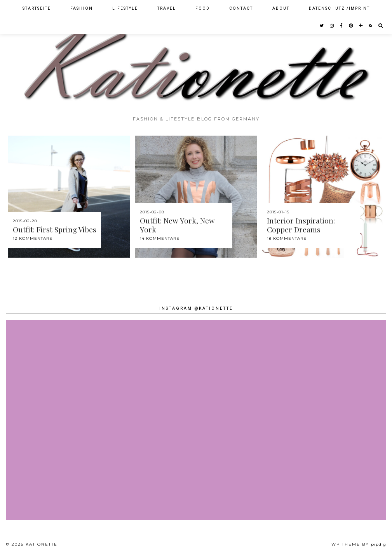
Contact (241, 8)
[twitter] (322, 26)
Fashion (82, 8)
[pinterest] (351, 26)
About (281, 8)
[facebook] (342, 26)
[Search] (381, 26)
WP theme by (359, 544)
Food (203, 8)
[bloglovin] (361, 26)
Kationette (42, 544)
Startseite (37, 8)
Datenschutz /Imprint (339, 8)
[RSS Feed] (371, 26)
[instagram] (332, 26)
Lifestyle (125, 8)
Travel (167, 8)
